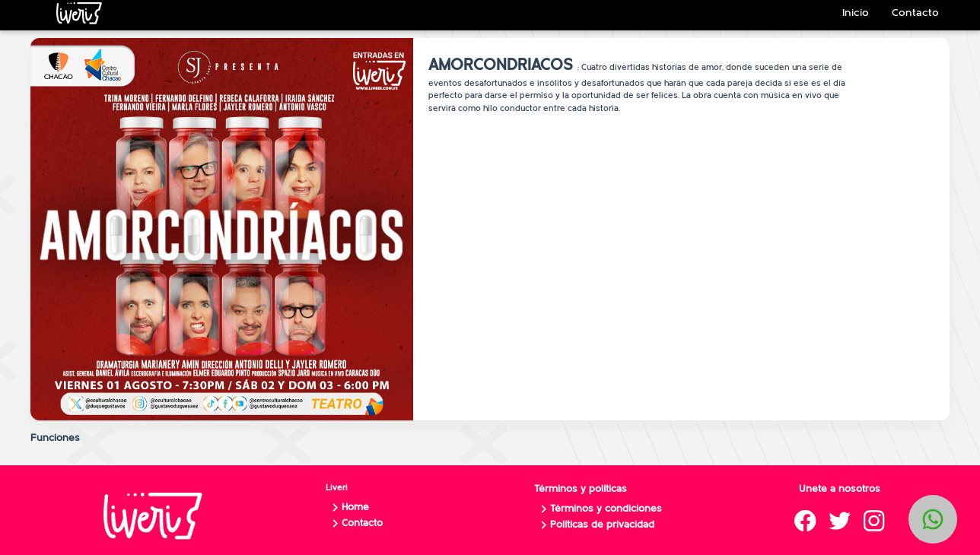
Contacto (355, 523)
